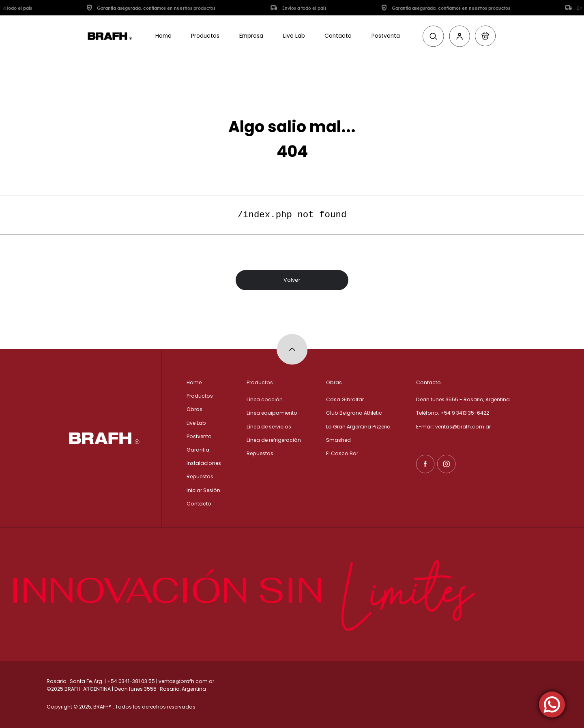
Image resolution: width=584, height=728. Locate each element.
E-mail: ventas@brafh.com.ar (453, 427)
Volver (292, 281)
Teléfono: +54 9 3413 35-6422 (453, 413)
